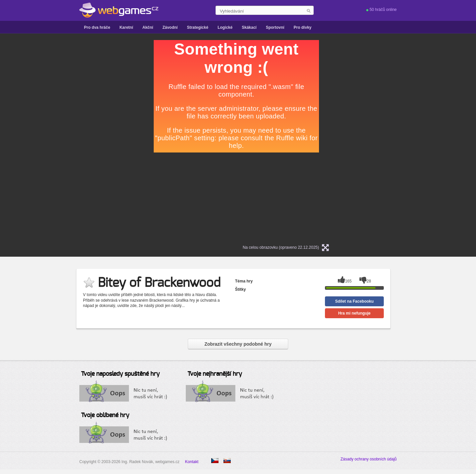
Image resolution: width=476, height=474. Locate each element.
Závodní (170, 27)
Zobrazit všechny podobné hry (238, 344)
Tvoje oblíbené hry (105, 415)
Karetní (126, 27)
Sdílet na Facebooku (355, 301)
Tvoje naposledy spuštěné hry (120, 374)
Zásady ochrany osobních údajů (369, 459)
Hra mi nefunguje (354, 313)
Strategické (198, 27)
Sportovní (275, 27)
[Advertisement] (71, 139)
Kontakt (192, 462)
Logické (225, 27)
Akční (148, 27)
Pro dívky (302, 27)
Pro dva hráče (97, 27)
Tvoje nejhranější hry (215, 374)
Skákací (249, 27)
